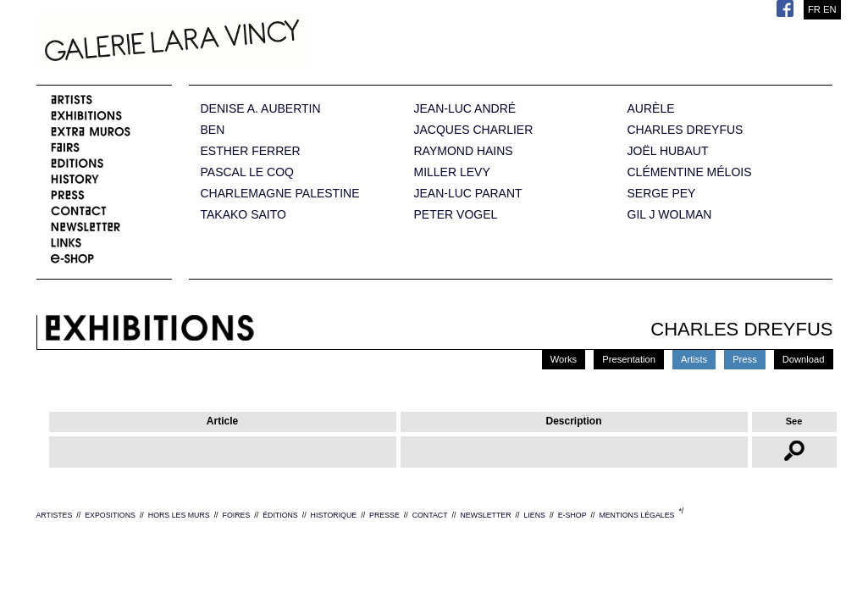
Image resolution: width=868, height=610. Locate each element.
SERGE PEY (662, 194)
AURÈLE (651, 109)
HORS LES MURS (179, 515)
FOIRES (237, 515)
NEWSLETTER (485, 515)
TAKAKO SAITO (243, 215)
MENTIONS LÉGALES (636, 515)
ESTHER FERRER (251, 151)
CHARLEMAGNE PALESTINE (280, 194)
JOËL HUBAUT (668, 151)
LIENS (534, 515)
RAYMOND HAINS (464, 151)
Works (564, 359)
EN (830, 9)
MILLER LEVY (452, 172)
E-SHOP (572, 515)
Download (804, 359)
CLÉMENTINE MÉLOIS (690, 172)
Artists (694, 359)
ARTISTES (55, 515)
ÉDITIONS (280, 515)
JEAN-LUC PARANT (468, 194)
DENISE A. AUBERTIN (261, 109)
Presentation (629, 359)
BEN (213, 130)
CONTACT (430, 515)
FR (814, 9)
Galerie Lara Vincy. (257, 42)
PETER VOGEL (456, 215)
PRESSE (384, 515)
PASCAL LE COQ (247, 172)
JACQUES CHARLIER (474, 130)
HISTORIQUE (334, 515)
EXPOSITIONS (110, 515)
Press (745, 359)
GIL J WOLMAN (670, 215)
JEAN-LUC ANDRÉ (465, 109)
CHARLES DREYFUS (686, 130)
